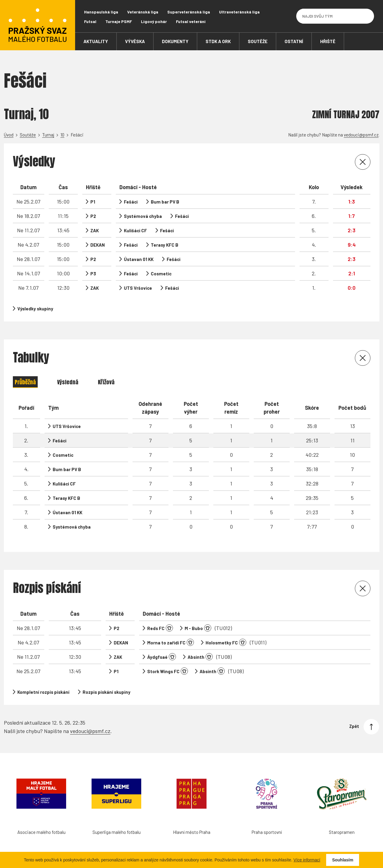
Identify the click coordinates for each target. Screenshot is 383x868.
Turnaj (48, 135)
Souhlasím (343, 860)
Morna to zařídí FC (166, 643)
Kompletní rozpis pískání (43, 692)
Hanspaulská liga (101, 12)
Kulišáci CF (135, 230)
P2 (93, 216)
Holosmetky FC (222, 643)
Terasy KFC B (165, 245)
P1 (93, 202)
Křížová (106, 382)
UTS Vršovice (138, 288)
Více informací (307, 860)
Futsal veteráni (191, 21)
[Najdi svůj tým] (331, 16)
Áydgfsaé (157, 657)
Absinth (196, 657)
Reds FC (156, 628)
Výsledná (68, 382)
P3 (93, 274)
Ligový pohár (154, 21)
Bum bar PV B (165, 202)
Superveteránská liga (189, 12)
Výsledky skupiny (35, 309)
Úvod (9, 135)
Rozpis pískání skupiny (107, 692)
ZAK (95, 230)
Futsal (90, 21)
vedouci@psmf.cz (361, 135)
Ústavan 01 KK (139, 259)
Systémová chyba (143, 216)
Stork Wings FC (163, 671)
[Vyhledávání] (367, 16)
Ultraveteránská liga (239, 12)
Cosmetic (161, 274)
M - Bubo (194, 628)
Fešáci (131, 202)
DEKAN (98, 245)
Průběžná (25, 382)
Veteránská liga (143, 12)
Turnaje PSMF (119, 21)
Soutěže (28, 135)
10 (62, 135)
